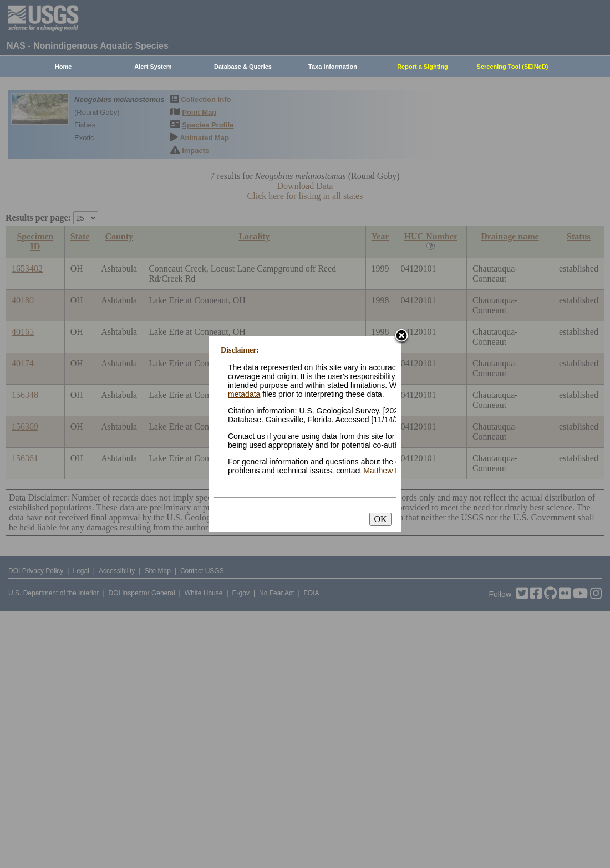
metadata (244, 394)
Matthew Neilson (392, 471)
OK (380, 519)
